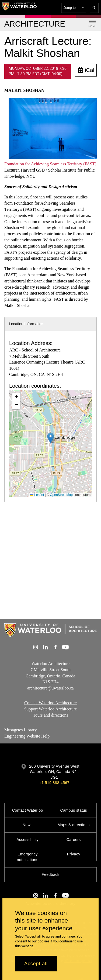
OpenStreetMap (61, 495)
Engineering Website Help (27, 736)
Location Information (26, 324)
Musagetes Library (20, 730)
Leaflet (37, 495)
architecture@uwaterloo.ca (50, 688)
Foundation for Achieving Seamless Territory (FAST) (50, 164)
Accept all (36, 964)
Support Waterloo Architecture (51, 709)
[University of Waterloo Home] (19, 8)
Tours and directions (50, 715)
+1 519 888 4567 (54, 783)
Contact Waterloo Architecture (50, 703)
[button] (74, 8)
